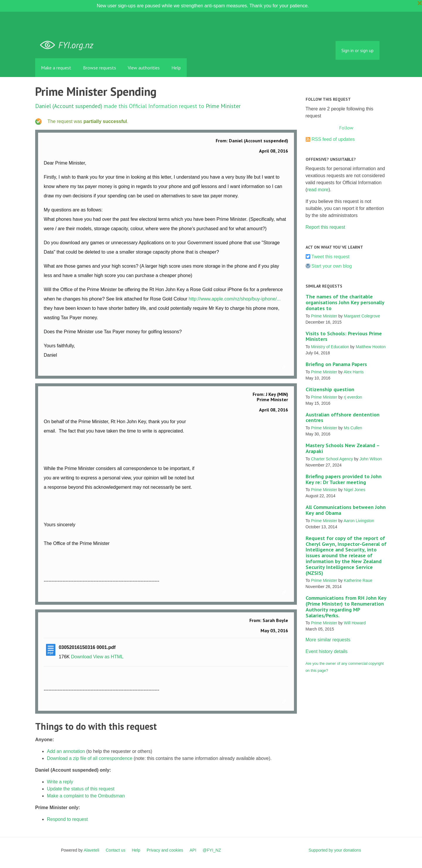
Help (176, 68)
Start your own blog (332, 266)
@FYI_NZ (212, 850)
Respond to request (67, 819)
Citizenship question (330, 389)
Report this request (325, 227)
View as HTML (108, 657)
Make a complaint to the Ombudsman (86, 796)
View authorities (144, 68)
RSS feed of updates (333, 139)
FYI (69, 45)
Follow (346, 128)
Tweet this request (331, 257)
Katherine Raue (358, 580)
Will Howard (355, 623)
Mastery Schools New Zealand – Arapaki (343, 448)
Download (81, 657)
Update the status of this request (81, 789)
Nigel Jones (354, 490)
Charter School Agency (332, 459)
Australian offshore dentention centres (343, 417)
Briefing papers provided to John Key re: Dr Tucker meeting (344, 479)
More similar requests (328, 640)
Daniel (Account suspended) (69, 106)
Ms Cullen (353, 428)
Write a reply (60, 782)
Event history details (327, 651)
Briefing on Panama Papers (336, 364)
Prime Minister (223, 106)
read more (318, 190)
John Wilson (371, 459)
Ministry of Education (330, 347)
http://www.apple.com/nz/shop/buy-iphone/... (235, 299)
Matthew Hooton (371, 347)
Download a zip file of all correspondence (90, 758)
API (193, 850)
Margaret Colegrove (362, 316)
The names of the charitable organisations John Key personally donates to (345, 302)
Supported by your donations (335, 850)
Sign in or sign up (358, 50)
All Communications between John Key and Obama (346, 510)
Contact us (116, 850)
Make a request (56, 68)
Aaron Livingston (359, 521)
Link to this (285, 367)
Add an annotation (66, 751)
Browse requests (99, 68)
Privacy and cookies (165, 850)
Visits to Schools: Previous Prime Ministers (344, 336)
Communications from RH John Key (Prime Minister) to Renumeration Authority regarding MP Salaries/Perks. (346, 606)
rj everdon (353, 397)
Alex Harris (353, 372)
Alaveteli (92, 850)
